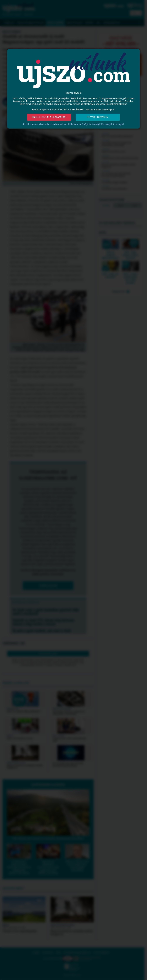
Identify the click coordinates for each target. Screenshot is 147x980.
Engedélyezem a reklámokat (49, 117)
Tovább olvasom (98, 117)
